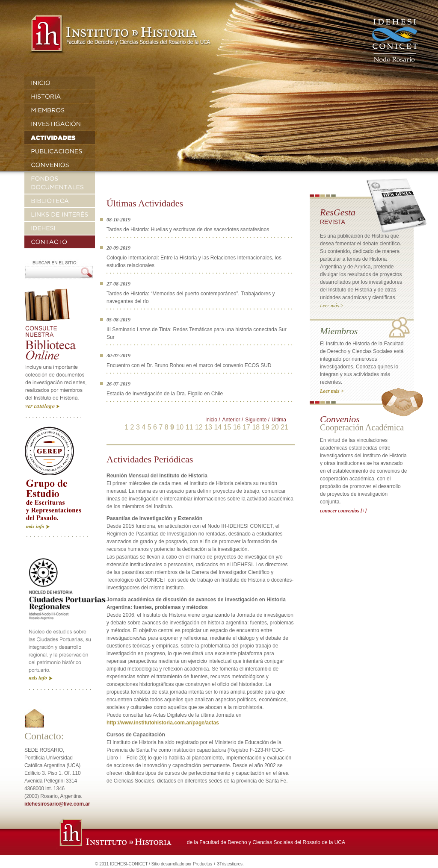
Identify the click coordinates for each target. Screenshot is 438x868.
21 (284, 427)
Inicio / (213, 420)
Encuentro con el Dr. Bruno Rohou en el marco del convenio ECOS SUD (189, 365)
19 (266, 427)
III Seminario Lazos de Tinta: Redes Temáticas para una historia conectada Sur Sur (197, 333)
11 (189, 427)
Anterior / (233, 420)
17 (246, 427)
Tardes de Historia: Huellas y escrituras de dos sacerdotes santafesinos (188, 230)
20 (275, 427)
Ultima (279, 420)
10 (180, 427)
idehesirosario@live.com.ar (57, 804)
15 (228, 427)
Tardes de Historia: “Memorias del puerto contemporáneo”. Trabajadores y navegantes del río (191, 297)
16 (237, 427)
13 (208, 427)
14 (218, 427)
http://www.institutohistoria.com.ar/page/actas (163, 723)
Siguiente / (257, 420)
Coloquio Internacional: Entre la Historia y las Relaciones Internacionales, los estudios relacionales (194, 262)
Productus (203, 864)
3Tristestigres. (230, 864)
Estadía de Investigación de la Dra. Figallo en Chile (165, 394)
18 (256, 427)
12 (199, 427)
